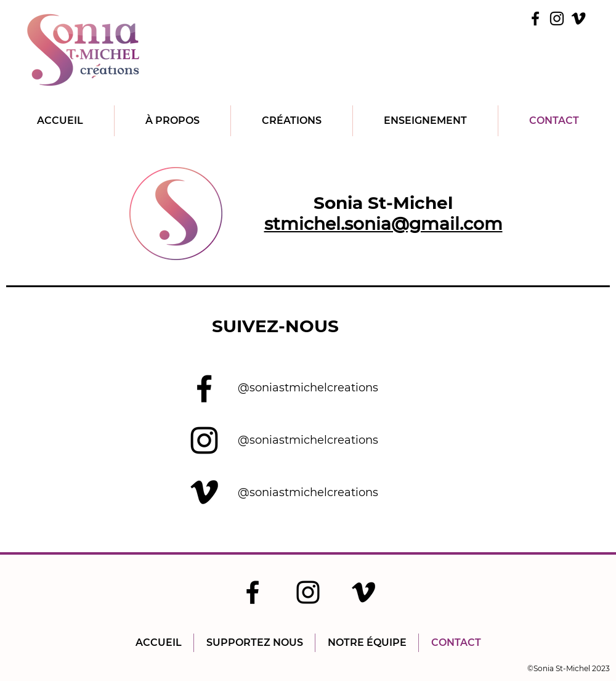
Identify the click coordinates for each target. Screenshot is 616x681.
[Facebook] (535, 18)
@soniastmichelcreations (308, 388)
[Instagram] (557, 18)
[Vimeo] (578, 18)
